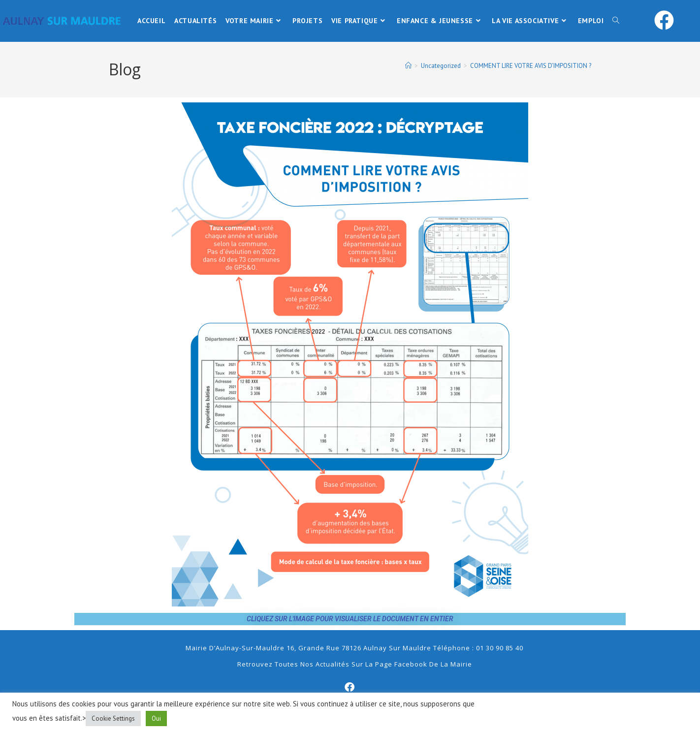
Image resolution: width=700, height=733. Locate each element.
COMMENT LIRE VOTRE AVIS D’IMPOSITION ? (531, 66)
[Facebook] (350, 687)
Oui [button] (156, 718)
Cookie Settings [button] (113, 718)
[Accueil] (408, 66)
